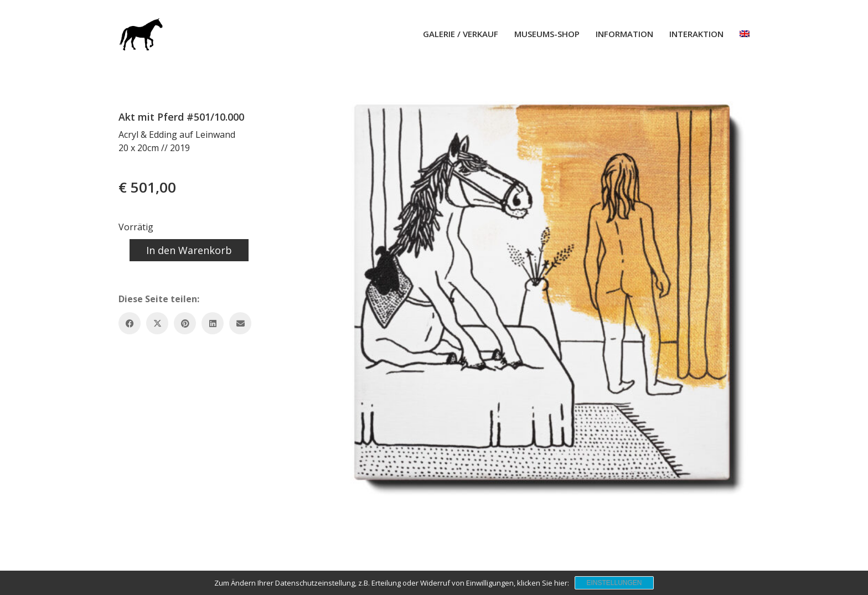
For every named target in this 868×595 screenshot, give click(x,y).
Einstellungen (614, 583)
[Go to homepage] (141, 34)
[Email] (240, 323)
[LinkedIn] (213, 323)
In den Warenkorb (189, 250)
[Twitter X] (157, 323)
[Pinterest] (185, 323)
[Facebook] (130, 323)
